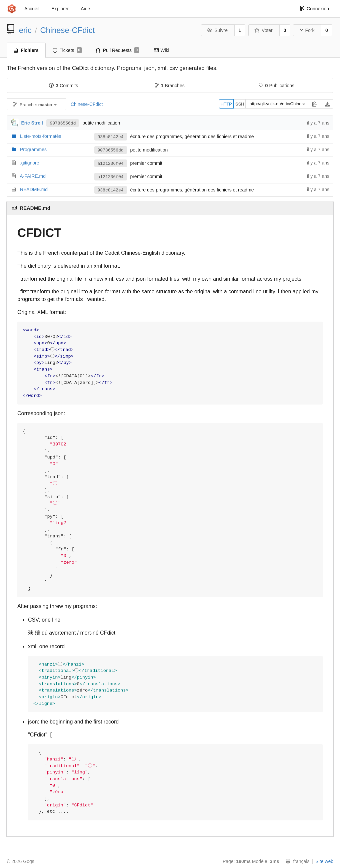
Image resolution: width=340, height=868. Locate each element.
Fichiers (26, 50)
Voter (263, 30)
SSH (240, 104)
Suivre (217, 30)
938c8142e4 (111, 137)
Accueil (32, 9)
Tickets (67, 50)
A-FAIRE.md (33, 176)
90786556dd (63, 123)
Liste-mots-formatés (41, 136)
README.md (34, 189)
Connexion (314, 9)
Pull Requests (118, 50)
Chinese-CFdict (67, 30)
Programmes (33, 149)
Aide (85, 9)
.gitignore (30, 163)
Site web (324, 861)
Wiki (161, 50)
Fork (307, 30)
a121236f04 (111, 164)
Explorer (60, 9)
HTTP (226, 104)
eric (25, 30)
